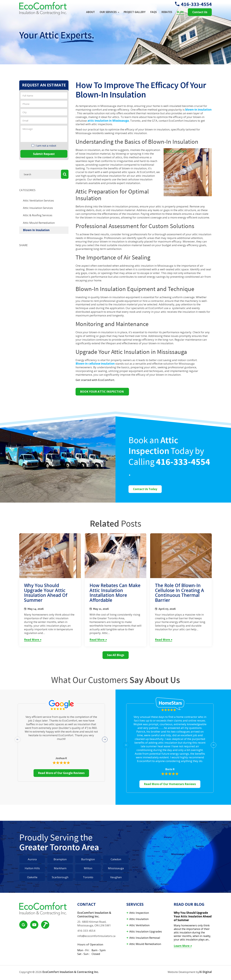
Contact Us (200, 12)
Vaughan (116, 877)
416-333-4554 (193, 4)
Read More (33, 640)
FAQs (154, 12)
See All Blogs (116, 655)
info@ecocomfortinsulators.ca (96, 936)
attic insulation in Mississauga (108, 121)
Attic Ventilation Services (38, 200)
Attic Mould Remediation (39, 223)
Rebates (167, 12)
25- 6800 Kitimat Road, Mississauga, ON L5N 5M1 (94, 924)
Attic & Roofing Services (38, 215)
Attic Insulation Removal (145, 938)
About (90, 12)
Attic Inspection (139, 913)
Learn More (183, 946)
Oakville (32, 877)
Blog (180, 12)
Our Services (108, 12)
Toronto (88, 877)
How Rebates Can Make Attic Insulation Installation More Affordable (115, 593)
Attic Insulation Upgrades (146, 932)
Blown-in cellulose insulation (95, 364)
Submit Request (44, 154)
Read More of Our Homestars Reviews (170, 784)
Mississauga (116, 868)
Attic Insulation (139, 919)
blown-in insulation (198, 110)
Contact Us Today (145, 489)
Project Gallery (135, 12)
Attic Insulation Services (38, 208)
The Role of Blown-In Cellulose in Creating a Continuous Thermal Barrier (180, 593)
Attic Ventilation (139, 925)
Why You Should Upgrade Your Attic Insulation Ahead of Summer (46, 593)
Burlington (88, 859)
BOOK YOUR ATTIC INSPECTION (102, 392)
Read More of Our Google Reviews (61, 773)
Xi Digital (205, 972)
